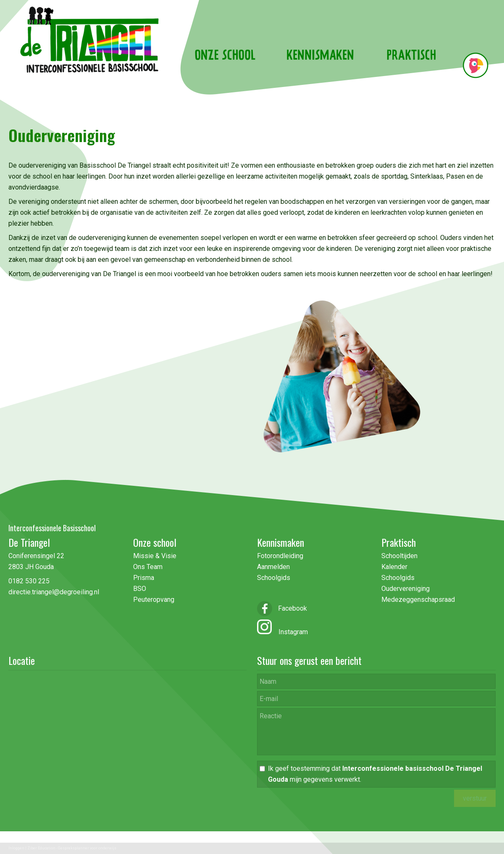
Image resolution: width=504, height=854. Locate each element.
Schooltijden (399, 556)
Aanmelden (273, 567)
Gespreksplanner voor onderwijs (87, 848)
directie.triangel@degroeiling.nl (54, 592)
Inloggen (16, 848)
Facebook (282, 608)
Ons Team (148, 567)
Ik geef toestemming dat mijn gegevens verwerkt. (375, 774)
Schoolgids (274, 578)
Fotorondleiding (280, 556)
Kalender (394, 567)
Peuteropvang (154, 600)
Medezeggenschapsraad (418, 600)
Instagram (290, 632)
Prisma (144, 578)
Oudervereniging (406, 589)
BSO (140, 589)
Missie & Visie (156, 556)
